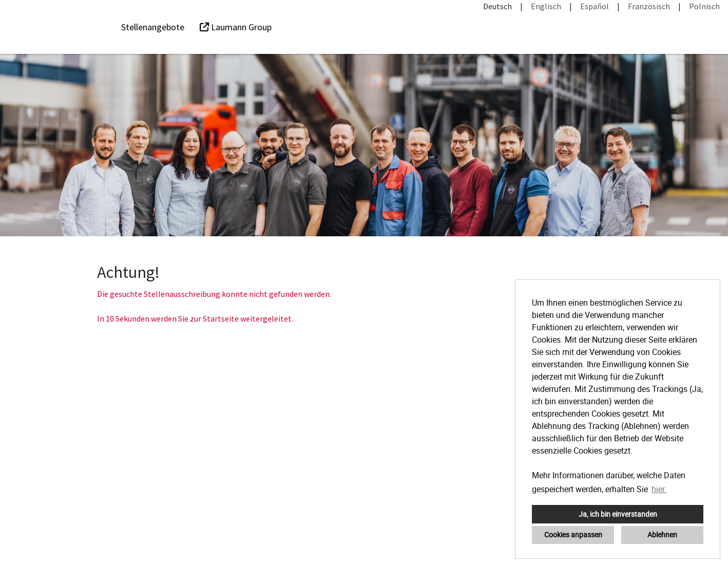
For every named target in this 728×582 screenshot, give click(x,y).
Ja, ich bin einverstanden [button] (618, 514)
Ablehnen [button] (662, 534)
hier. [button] (659, 489)
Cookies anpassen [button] (573, 534)
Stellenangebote (153, 27)
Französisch (649, 6)
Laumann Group (236, 27)
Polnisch (704, 6)
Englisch (546, 6)
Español (595, 6)
